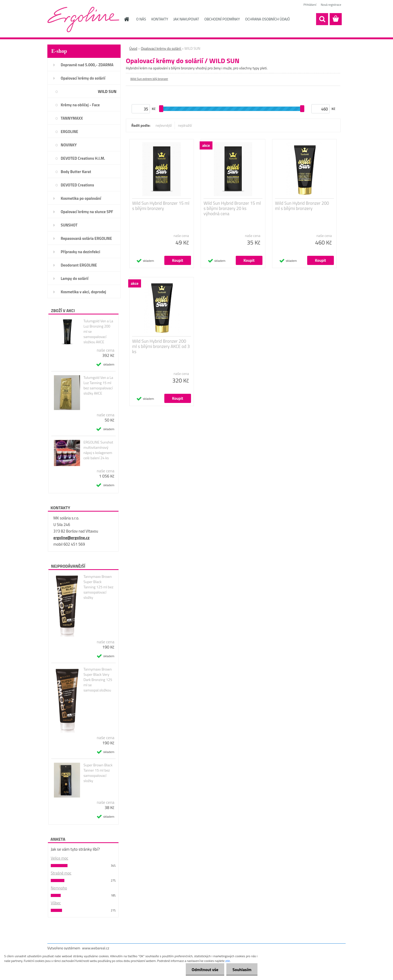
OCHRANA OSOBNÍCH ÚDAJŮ (268, 19)
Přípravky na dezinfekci (80, 252)
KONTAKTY (160, 19)
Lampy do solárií (75, 278)
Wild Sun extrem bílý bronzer (149, 79)
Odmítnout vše (204, 970)
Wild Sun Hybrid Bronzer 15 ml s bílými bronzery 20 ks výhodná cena (232, 208)
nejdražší (185, 125)
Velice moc (60, 858)
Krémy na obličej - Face (80, 105)
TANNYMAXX (72, 118)
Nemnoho (59, 888)
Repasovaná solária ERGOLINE (86, 238)
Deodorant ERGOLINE (79, 265)
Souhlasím (241, 970)
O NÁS (141, 19)
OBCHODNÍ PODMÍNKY (222, 19)
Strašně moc (61, 873)
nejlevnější (164, 125)
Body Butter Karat (76, 172)
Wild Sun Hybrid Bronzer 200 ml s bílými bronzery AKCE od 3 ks (161, 346)
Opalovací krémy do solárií (83, 78)
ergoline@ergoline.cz (71, 538)
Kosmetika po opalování (81, 198)
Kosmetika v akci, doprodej (83, 292)
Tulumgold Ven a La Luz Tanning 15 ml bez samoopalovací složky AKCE (98, 385)
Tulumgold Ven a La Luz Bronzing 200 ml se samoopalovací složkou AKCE (98, 331)
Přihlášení (310, 5)
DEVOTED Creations (77, 185)
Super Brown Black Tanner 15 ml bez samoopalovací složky (98, 773)
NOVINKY (69, 145)
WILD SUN (107, 91)
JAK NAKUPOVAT (186, 19)
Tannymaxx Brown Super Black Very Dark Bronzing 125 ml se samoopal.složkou (98, 680)
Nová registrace (331, 5)
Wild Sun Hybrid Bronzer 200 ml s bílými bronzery (302, 206)
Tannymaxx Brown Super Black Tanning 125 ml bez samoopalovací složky (98, 587)
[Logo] (83, 19)
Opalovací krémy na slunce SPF (87, 212)
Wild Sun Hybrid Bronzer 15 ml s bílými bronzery (161, 206)
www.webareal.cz (96, 948)
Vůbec (56, 903)
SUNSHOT (69, 225)
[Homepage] (126, 19)
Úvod (133, 48)
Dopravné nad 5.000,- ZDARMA (87, 65)
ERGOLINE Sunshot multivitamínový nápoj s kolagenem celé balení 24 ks (98, 450)
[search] (322, 19)
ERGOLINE (69, 132)
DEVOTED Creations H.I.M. (83, 158)
